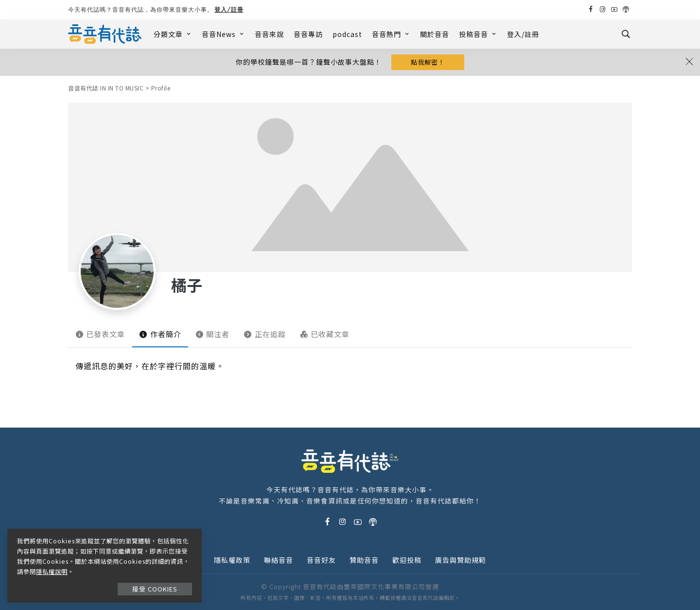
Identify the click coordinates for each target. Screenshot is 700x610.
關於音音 (435, 34)
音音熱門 (391, 34)
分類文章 (173, 34)
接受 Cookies (155, 589)
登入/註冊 (229, 9)
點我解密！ (428, 62)
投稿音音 (478, 34)
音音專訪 (308, 34)
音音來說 (269, 34)
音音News (223, 34)
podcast (347, 34)
